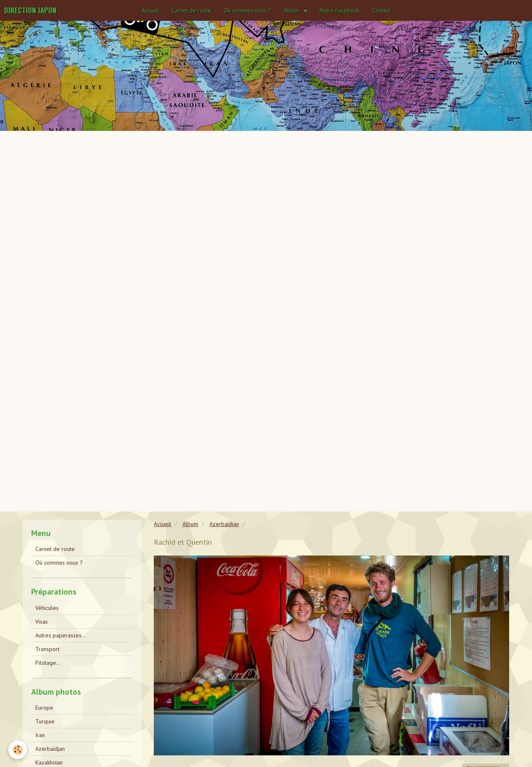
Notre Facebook (340, 10)
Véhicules (47, 608)
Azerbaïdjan (224, 524)
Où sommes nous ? (247, 10)
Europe (44, 708)
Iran (40, 735)
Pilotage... (48, 663)
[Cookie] (18, 750)
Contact (381, 10)
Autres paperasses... (61, 635)
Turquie (45, 721)
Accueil (150, 10)
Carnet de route (191, 10)
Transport (47, 649)
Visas (42, 622)
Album (292, 10)
